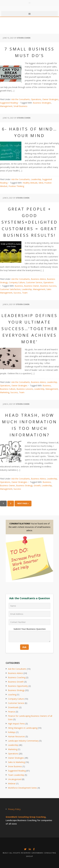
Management (6, 106)
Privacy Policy (14, 809)
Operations (36, 99)
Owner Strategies (50, 99)
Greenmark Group (29, 6)
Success (17, 293)
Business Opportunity (18, 686)
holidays (12, 732)
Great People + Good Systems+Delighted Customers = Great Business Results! (30, 222)
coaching (12, 695)
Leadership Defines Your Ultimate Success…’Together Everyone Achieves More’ (30, 329)
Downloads (13, 707)
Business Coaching (17, 677)
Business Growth (16, 682)
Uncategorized (15, 779)
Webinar (12, 784)
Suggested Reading (9, 103)
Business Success (48, 286)
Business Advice (38, 279)
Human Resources (16, 736)
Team (25, 293)
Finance (12, 712)
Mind (41, 183)
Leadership (36, 179)
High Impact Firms (16, 724)
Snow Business (15, 766)
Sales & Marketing (16, 762)
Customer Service (34, 282)
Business (19, 286)
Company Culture (17, 282)
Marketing (5, 392)
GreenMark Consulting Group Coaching (26, 817)
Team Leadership (16, 775)
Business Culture (8, 389)
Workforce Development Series (22, 788)
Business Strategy (24, 485)
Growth (37, 485)
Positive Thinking (16, 186)
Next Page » (23, 503)
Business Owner (32, 286)
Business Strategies (42, 103)
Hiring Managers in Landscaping (23, 728)
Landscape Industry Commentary (23, 741)
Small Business (20, 106)
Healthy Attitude (30, 183)
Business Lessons (25, 389)
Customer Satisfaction (10, 289)
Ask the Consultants (21, 99)
